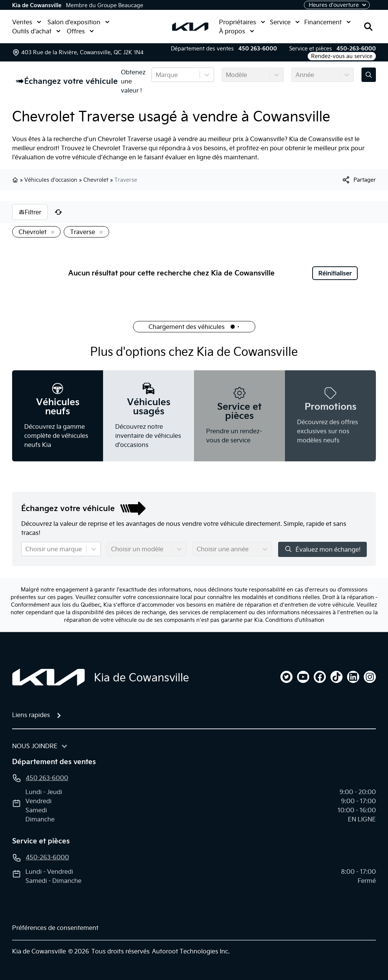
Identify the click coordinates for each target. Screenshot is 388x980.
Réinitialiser (335, 273)
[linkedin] (353, 677)
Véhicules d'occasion (51, 180)
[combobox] (156, 75)
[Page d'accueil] (48, 677)
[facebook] (320, 677)
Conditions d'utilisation (295, 620)
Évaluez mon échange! (322, 549)
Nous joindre (35, 746)
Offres (80, 31)
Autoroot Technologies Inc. (191, 951)
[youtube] (303, 677)
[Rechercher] (368, 27)
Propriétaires (242, 22)
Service (285, 22)
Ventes (27, 22)
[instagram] (370, 677)
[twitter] (286, 677)
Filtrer (30, 212)
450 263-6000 (258, 49)
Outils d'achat (36, 31)
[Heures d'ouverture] (337, 5)
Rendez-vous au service (342, 56)
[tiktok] (336, 677)
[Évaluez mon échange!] (369, 75)
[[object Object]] (359, 180)
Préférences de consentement (55, 928)
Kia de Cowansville (37, 5)
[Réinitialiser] (58, 212)
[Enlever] (51, 233)
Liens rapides (31, 715)
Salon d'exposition (78, 22)
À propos (237, 31)
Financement (328, 22)
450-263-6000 (356, 49)
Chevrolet (96, 180)
